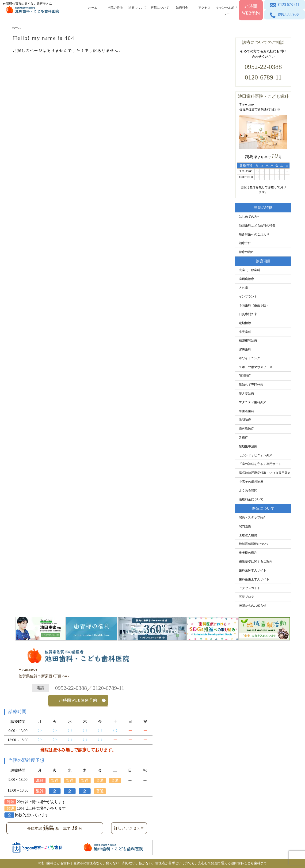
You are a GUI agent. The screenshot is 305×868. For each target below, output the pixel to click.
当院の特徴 (115, 8)
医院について (160, 8)
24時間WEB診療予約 (78, 700)
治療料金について (251, 499)
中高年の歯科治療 (251, 482)
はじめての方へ (250, 217)
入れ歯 (243, 288)
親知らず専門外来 (251, 385)
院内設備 (245, 526)
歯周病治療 (246, 279)
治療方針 (245, 243)
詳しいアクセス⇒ (129, 828)
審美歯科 (245, 350)
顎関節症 (245, 376)
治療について (137, 8)
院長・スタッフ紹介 (253, 517)
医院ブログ (246, 597)
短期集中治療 (248, 446)
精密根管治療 (248, 341)
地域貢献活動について (254, 544)
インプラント (248, 297)
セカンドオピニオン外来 (256, 455)
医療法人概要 (248, 535)
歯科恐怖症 (246, 429)
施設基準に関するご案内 (256, 562)
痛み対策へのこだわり (254, 234)
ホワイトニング (250, 358)
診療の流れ (246, 252)
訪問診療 (245, 420)
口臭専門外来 (248, 314)
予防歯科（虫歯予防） (254, 306)
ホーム (93, 8)
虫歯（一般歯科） (251, 270)
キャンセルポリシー (227, 10)
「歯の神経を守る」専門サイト (260, 464)
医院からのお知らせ (253, 606)
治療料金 (182, 8)
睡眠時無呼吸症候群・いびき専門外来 (265, 473)
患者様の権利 (248, 553)
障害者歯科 (246, 411)
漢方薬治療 (246, 394)
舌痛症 (243, 438)
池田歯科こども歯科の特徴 (257, 226)
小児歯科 (245, 332)
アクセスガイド (250, 588)
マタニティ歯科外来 (253, 402)
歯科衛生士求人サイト (254, 579)
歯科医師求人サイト (253, 570)
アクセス (204, 8)
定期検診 (245, 323)
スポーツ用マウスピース (256, 367)
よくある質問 (248, 491)
